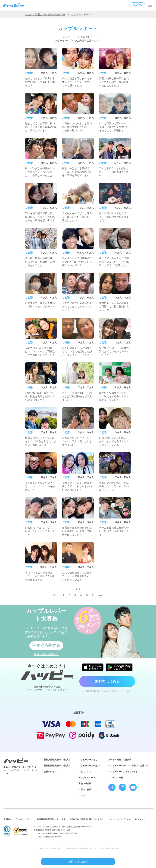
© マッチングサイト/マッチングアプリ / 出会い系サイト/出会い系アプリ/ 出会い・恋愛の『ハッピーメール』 (78, 849)
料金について (85, 772)
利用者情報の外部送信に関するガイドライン (87, 819)
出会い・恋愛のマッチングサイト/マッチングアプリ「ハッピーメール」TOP (21, 770)
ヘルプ (82, 796)
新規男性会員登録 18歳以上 (57, 766)
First (56, 595)
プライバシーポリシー (24, 819)
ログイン (138, 5)
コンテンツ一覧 (116, 778)
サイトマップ (140, 819)
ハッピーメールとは (88, 760)
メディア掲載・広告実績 (120, 760)
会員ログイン (50, 772)
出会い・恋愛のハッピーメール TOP (45, 14)
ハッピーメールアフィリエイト (123, 772)
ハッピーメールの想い (89, 766)
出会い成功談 (85, 784)
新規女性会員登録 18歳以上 (57, 760)
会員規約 (7, 819)
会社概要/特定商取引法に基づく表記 (51, 819)
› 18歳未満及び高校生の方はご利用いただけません (107, 691)
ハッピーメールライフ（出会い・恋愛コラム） (130, 766)
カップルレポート (87, 778)
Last (100, 595)
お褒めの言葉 (85, 790)
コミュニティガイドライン (120, 819)
